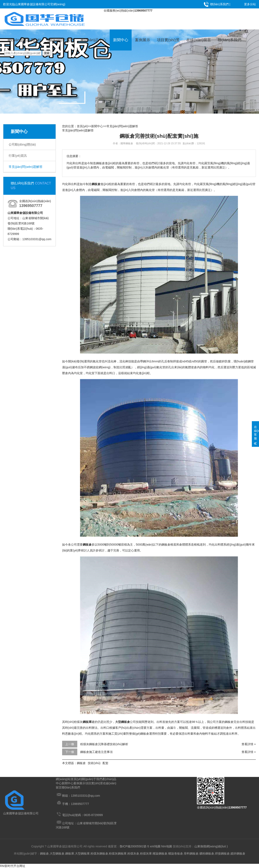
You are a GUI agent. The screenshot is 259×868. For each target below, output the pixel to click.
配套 (105, 763)
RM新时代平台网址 (13, 866)
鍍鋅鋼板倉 (238, 853)
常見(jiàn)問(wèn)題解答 (26, 167)
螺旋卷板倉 (176, 853)
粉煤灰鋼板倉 (99, 853)
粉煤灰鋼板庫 (118, 853)
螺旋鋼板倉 (160, 853)
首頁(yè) (82, 126)
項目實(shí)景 (168, 40)
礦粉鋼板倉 (207, 853)
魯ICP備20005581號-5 (134, 846)
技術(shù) (94, 763)
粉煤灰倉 (133, 853)
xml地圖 (155, 846)
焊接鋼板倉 (222, 853)
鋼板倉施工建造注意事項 (96, 752)
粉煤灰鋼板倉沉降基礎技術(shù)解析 (104, 744)
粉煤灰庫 (146, 853)
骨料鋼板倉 (191, 853)
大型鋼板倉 (57, 853)
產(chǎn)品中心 (93, 40)
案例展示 (143, 40)
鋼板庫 (70, 853)
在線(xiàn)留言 (199, 40)
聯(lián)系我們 (219, 4)
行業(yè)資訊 (18, 156)
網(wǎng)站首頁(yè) (24, 40)
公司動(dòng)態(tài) (22, 144)
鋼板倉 (81, 763)
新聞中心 (121, 40)
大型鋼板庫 (82, 853)
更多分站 (250, 4)
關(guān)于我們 (61, 40)
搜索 (47, 53)
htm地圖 (166, 846)
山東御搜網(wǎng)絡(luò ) (211, 846)
